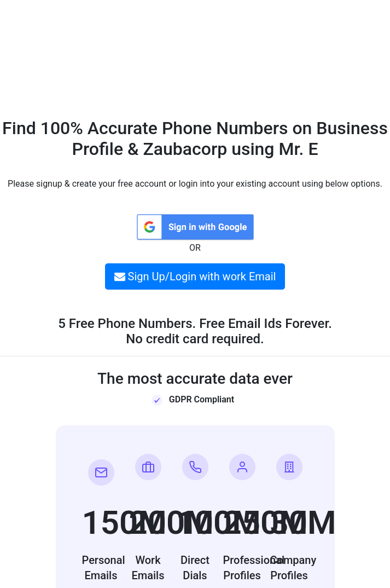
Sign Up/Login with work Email (195, 276)
